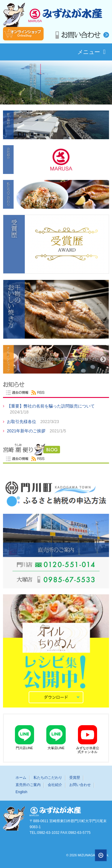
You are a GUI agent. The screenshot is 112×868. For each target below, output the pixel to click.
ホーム (21, 778)
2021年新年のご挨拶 (27, 431)
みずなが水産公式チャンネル (88, 738)
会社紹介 (55, 785)
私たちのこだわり (48, 778)
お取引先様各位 (22, 422)
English (21, 792)
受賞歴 (75, 778)
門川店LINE (24, 736)
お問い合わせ (80, 785)
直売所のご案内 (28, 785)
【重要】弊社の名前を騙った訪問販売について (51, 406)
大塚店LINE (56, 736)
